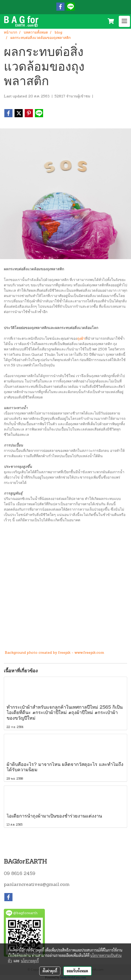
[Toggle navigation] (124, 21)
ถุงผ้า (81, 339)
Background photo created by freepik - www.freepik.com (55, 653)
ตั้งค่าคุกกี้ (50, 971)
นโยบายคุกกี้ (30, 961)
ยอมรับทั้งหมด (77, 971)
